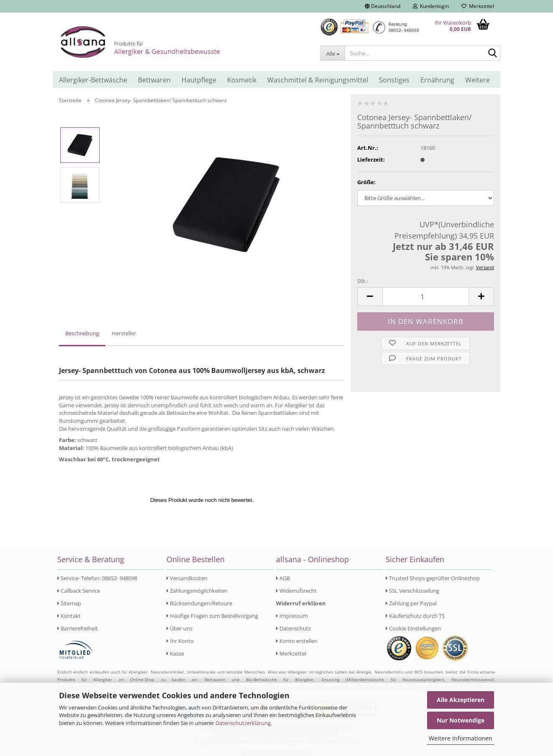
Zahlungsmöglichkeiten (197, 591)
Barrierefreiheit (78, 628)
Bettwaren (154, 80)
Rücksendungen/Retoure (199, 603)
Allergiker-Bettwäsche (93, 80)
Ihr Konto (180, 641)
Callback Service (79, 591)
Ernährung (437, 80)
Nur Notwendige (461, 720)
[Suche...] (333, 53)
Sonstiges (394, 80)
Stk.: (362, 281)
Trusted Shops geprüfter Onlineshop (433, 578)
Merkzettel (478, 6)
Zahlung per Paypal (411, 603)
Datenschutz (293, 628)
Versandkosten (187, 578)
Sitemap (69, 603)
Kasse (175, 653)
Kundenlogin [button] (431, 6)
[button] (383, 6)
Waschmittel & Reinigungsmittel (318, 80)
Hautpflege (199, 80)
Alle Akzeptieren (461, 700)
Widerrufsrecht (296, 591)
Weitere (477, 80)
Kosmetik (242, 80)
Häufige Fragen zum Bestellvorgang (212, 616)
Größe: (366, 182)
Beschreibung (82, 333)
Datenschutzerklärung (243, 723)
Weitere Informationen (461, 738)
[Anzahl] (426, 297)
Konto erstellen (297, 641)
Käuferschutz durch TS (415, 616)
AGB (283, 578)
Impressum (292, 616)
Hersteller (124, 333)
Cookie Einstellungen (413, 628)
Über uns (179, 628)
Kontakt (69, 616)
